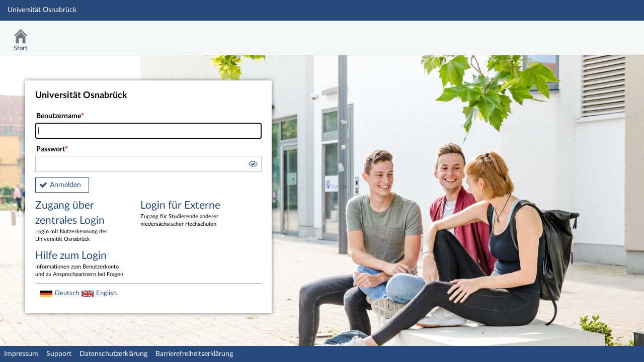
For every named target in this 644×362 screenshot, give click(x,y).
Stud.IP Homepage (605, 34)
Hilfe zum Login (80, 264)
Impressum (21, 354)
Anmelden (65, 185)
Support (59, 354)
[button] (253, 165)
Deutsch (67, 293)
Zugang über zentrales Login (80, 222)
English (106, 293)
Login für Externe (186, 214)
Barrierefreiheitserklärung (194, 354)
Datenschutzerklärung (113, 354)
